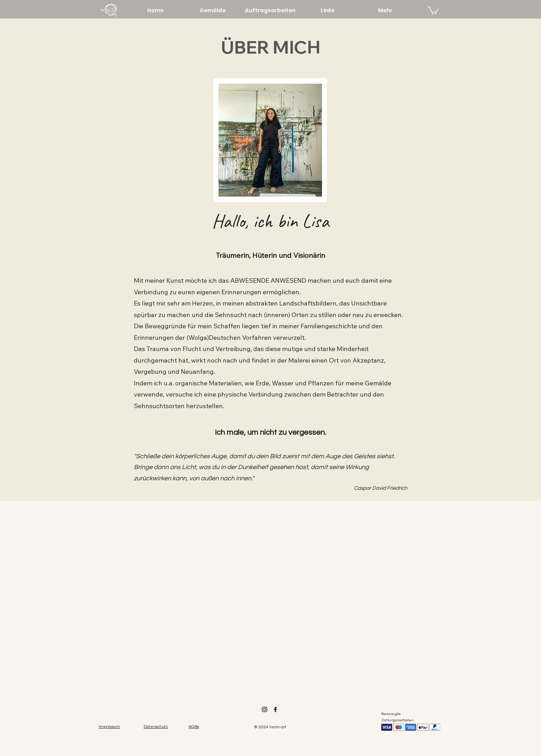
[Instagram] (265, 709)
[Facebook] (275, 709)
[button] (194, 726)
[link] (433, 10)
